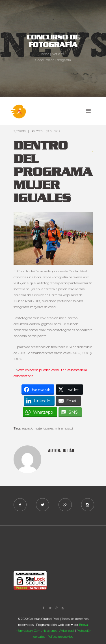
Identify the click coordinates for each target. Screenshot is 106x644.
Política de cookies (60, 637)
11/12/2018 (20, 131)
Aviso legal (67, 631)
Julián (68, 450)
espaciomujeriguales (38, 428)
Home (44, 54)
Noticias (58, 54)
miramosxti (64, 428)
